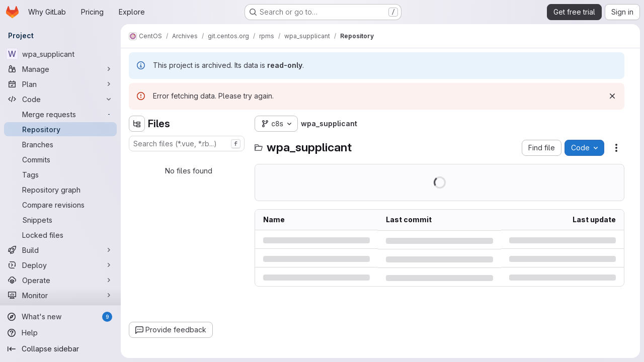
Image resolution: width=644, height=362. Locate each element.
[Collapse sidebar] (60, 349)
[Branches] (60, 144)
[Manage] (60, 69)
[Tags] (60, 174)
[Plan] (60, 84)
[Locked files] (60, 235)
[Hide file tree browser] (137, 124)
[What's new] (60, 317)
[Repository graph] (60, 190)
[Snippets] (60, 220)
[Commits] (60, 159)
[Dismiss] (612, 96)
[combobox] (187, 144)
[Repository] (60, 129)
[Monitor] (60, 295)
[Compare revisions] (60, 205)
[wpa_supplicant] (60, 54)
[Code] (60, 99)
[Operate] (60, 280)
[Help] (60, 333)
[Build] (60, 250)
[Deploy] (60, 265)
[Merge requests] (60, 114)
